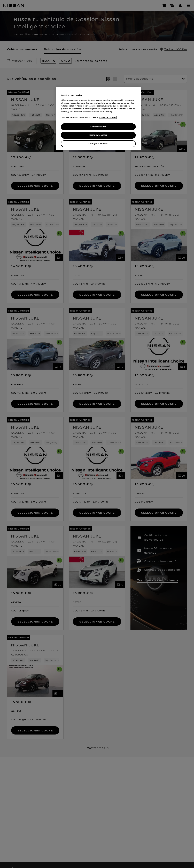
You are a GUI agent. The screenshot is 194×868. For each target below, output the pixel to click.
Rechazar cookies (98, 135)
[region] (98, 118)
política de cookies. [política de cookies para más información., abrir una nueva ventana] (107, 117)
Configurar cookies (98, 144)
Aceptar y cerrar (98, 127)
